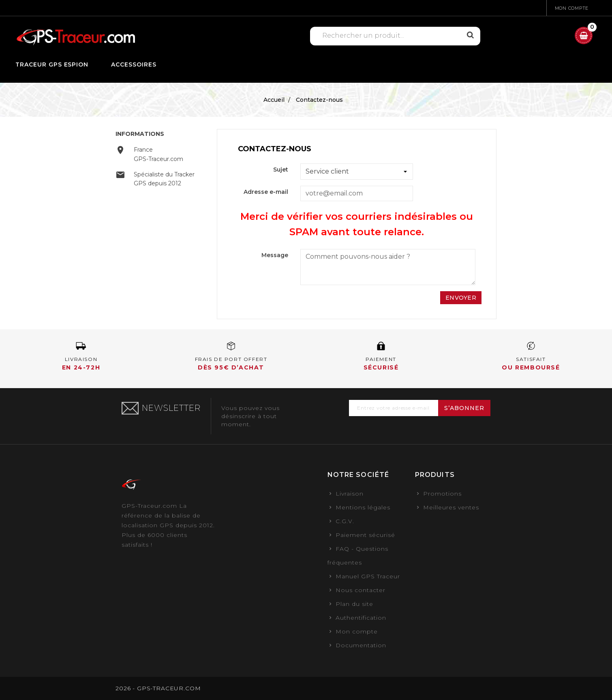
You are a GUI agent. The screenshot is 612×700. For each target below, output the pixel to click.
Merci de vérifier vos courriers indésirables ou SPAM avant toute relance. (357, 224)
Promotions (442, 494)
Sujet (281, 170)
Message (275, 255)
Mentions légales (363, 507)
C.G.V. (345, 521)
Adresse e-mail (266, 192)
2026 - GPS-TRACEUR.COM (158, 688)
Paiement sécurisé (365, 535)
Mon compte (357, 631)
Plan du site (354, 604)
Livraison (350, 494)
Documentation (361, 645)
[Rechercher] (391, 36)
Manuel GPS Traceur (368, 576)
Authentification (361, 618)
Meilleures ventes (451, 507)
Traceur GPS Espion (52, 64)
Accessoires (134, 64)
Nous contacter (361, 590)
